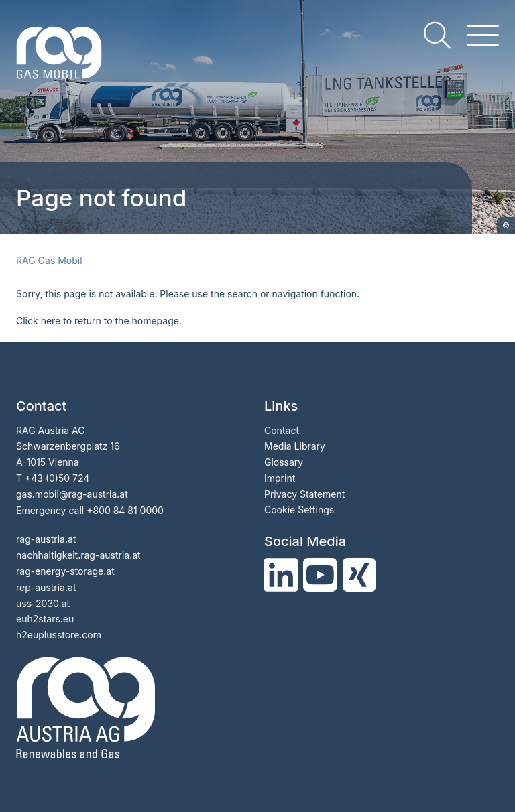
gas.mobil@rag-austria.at (72, 494)
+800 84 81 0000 (125, 510)
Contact (282, 430)
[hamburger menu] (483, 35)
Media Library (295, 446)
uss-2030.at (43, 603)
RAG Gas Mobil (49, 260)
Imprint (280, 478)
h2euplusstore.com (59, 635)
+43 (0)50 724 (57, 478)
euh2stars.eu (45, 619)
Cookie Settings (299, 510)
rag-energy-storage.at (65, 571)
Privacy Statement (304, 494)
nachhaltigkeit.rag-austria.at (78, 555)
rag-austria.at (46, 539)
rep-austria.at (46, 587)
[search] (437, 35)
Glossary (284, 462)
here (51, 321)
